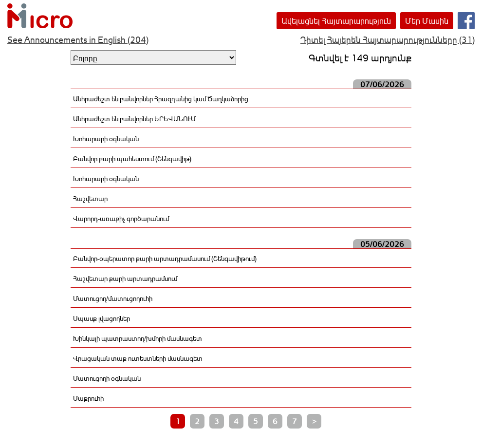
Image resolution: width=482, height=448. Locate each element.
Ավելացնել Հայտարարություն (336, 21)
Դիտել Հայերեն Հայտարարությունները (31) (388, 39)
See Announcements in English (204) (78, 39)
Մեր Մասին (427, 21)
